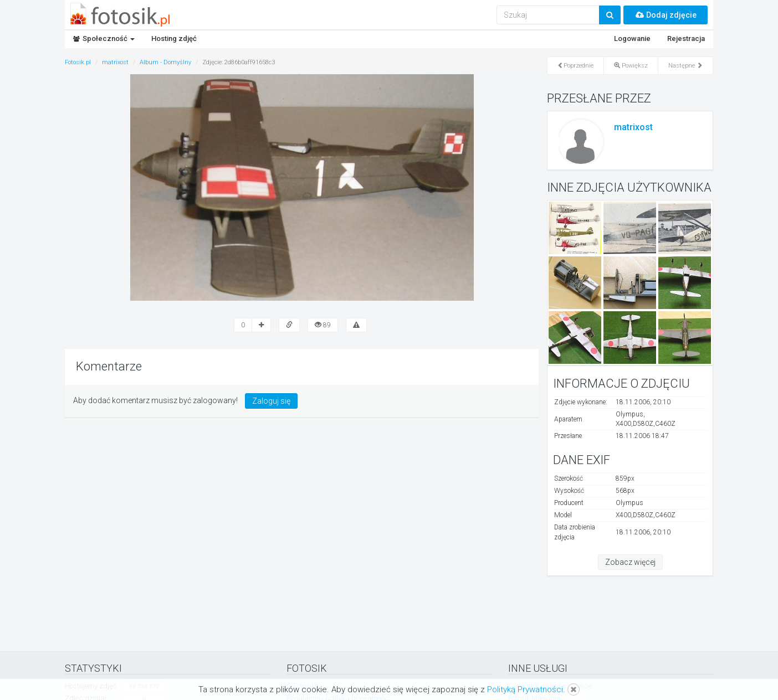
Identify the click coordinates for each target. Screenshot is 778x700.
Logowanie (632, 38)
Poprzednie (575, 66)
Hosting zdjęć (174, 38)
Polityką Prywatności (525, 689)
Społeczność (104, 38)
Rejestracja (686, 38)
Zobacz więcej (630, 562)
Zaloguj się (271, 401)
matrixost (633, 127)
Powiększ (631, 66)
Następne (685, 66)
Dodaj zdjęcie (666, 15)
